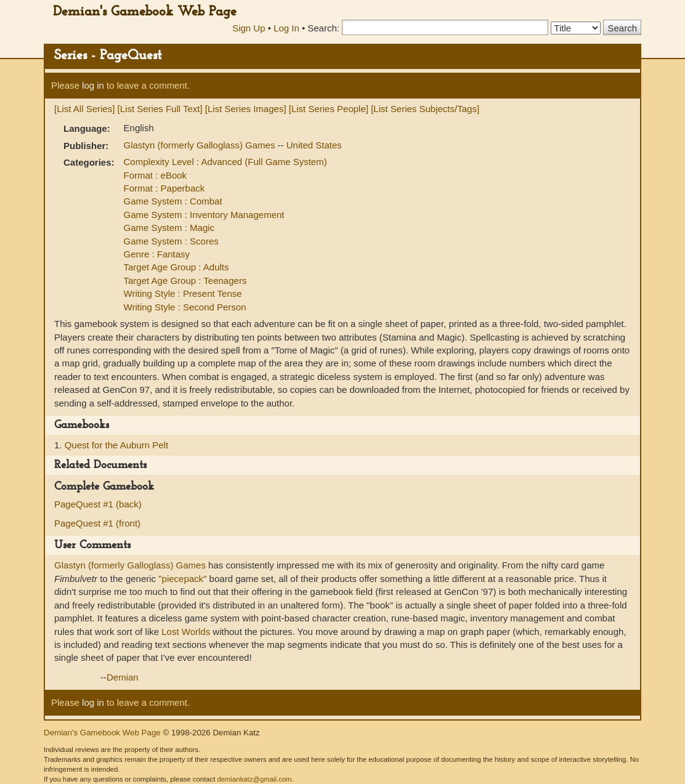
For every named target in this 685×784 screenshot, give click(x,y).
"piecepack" (182, 579)
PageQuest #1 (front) (97, 523)
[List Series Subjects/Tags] (425, 109)
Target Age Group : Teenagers (185, 281)
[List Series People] (329, 109)
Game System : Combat (173, 201)
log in (93, 85)
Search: (323, 28)
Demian (123, 677)
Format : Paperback (164, 188)
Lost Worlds (186, 632)
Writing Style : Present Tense (183, 293)
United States (314, 145)
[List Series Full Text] (160, 109)
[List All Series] (84, 109)
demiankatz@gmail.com (254, 779)
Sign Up (249, 28)
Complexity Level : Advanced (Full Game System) (225, 162)
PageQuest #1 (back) (98, 504)
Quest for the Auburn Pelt (116, 445)
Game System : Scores (171, 241)
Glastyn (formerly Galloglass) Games (201, 145)
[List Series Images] (246, 109)
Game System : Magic (169, 228)
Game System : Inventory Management (204, 215)
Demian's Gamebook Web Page (145, 12)
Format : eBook (156, 175)
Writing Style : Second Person (185, 307)
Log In (286, 28)
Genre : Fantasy (157, 254)
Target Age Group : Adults (176, 267)
